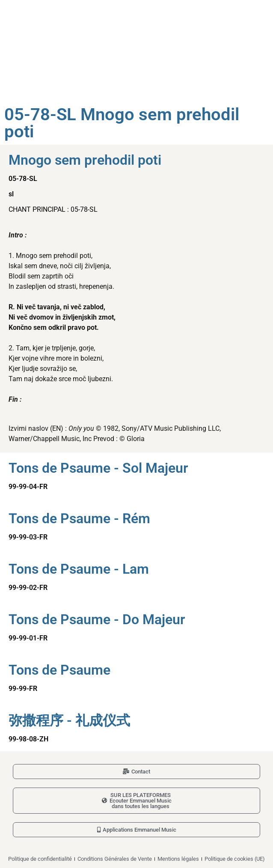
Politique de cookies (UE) (235, 859)
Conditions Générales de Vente (115, 859)
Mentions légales (178, 859)
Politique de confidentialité (40, 859)
